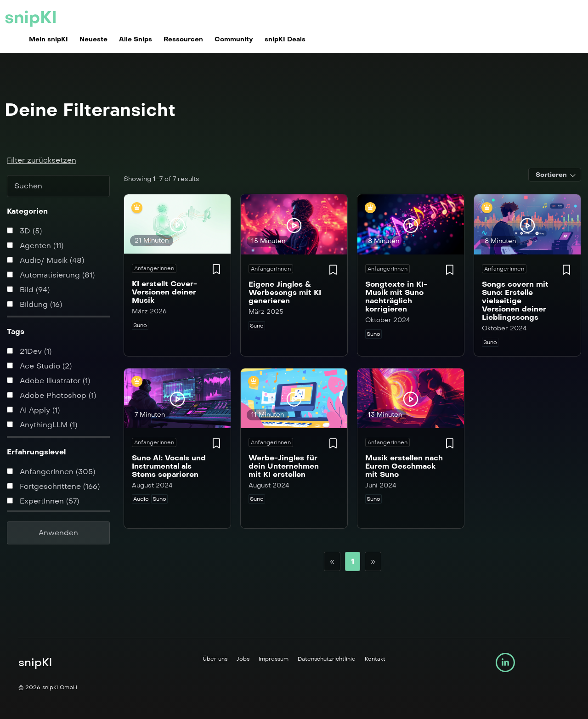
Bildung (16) (34, 304)
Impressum (274, 659)
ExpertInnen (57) (43, 501)
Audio (141, 499)
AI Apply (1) (33, 410)
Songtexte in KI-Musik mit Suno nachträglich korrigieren (396, 297)
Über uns (215, 659)
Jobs (243, 659)
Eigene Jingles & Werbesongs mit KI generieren (285, 292)
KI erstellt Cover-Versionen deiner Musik (164, 292)
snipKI (31, 17)
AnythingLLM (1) (42, 425)
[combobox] (555, 175)
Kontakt (375, 659)
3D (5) (24, 231)
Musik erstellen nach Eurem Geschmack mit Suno (404, 466)
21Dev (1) (29, 351)
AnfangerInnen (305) (51, 472)
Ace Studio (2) (39, 366)
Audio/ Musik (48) (45, 260)
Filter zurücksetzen (42, 160)
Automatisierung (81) (51, 275)
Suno (140, 325)
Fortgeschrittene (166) (53, 486)
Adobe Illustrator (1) (48, 381)
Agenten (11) (35, 246)
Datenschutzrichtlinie (327, 659)
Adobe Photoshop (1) (51, 395)
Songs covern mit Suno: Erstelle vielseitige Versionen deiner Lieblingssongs (515, 301)
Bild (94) (28, 290)
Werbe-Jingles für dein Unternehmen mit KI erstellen (284, 466)
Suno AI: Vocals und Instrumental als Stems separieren (169, 466)
